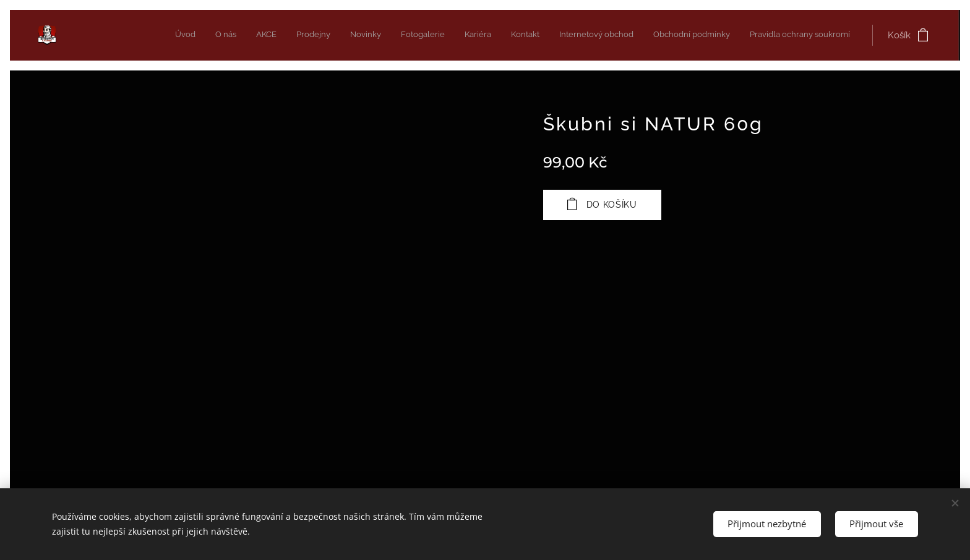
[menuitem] (655, 35)
